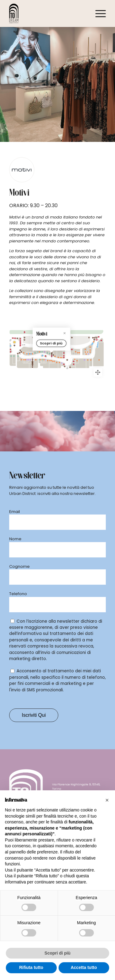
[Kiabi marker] (74, 372)
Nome (15, 539)
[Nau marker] (90, 357)
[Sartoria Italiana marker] (66, 369)
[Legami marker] (31, 363)
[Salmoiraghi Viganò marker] (21, 341)
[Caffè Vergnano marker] (95, 352)
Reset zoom (98, 372)
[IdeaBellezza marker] (40, 364)
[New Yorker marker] (48, 366)
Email (15, 512)
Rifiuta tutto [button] (31, 967)
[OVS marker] (11, 364)
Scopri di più (57, 349)
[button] (107, 800)
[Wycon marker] (88, 374)
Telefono (18, 594)
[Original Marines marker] (52, 367)
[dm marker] (37, 341)
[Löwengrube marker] (95, 344)
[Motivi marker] (57, 366)
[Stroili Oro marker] (85, 357)
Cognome (19, 566)
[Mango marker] (83, 373)
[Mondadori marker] (30, 341)
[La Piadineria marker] (95, 357)
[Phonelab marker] (32, 352)
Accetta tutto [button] (84, 967)
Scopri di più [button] (57, 953)
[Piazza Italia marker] (80, 358)
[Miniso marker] (21, 364)
